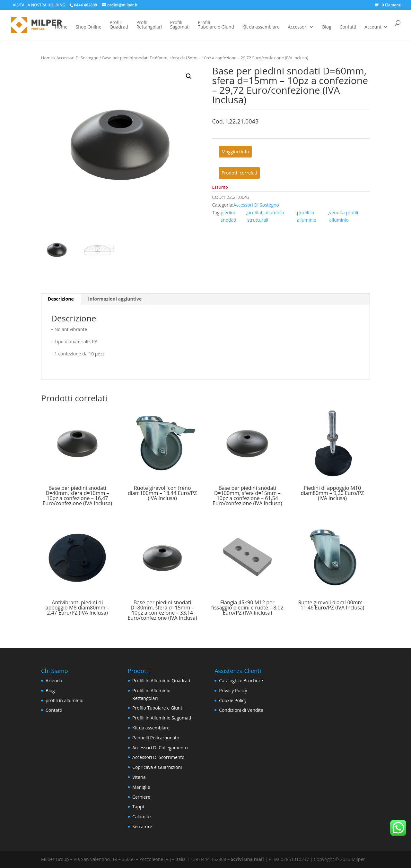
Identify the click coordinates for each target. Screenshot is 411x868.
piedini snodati (228, 216)
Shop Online (89, 27)
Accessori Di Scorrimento (158, 757)
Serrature (142, 826)
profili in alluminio (307, 216)
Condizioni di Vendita (241, 710)
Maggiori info (235, 152)
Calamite (141, 817)
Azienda (54, 681)
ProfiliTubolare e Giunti (216, 25)
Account (373, 27)
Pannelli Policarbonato (156, 738)
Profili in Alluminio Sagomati (162, 718)
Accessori (297, 27)
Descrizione (61, 299)
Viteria (139, 777)
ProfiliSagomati (180, 25)
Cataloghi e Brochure (241, 681)
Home (61, 27)
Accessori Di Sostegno (78, 58)
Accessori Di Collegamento (160, 748)
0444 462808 (85, 5)
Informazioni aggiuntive (115, 299)
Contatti (348, 27)
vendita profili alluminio (344, 216)
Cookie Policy (233, 700)
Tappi (138, 807)
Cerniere (141, 797)
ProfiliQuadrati (119, 25)
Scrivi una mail (247, 859)
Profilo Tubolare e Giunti (158, 708)
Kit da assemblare (261, 27)
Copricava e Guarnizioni (157, 767)
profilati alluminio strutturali (266, 216)
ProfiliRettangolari (149, 25)
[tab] (61, 299)
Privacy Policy (233, 690)
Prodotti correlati (239, 173)
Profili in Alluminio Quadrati (161, 681)
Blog (327, 27)
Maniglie (141, 787)
